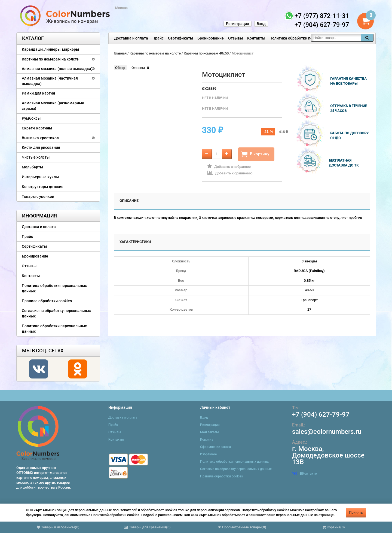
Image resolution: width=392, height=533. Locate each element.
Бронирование (211, 38)
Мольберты (32, 167)
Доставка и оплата (131, 38)
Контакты (256, 38)
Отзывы (235, 38)
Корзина (207, 440)
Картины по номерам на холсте (50, 59)
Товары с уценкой (38, 196)
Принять (356, 512)
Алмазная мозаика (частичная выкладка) (50, 81)
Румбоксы (31, 118)
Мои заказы (209, 432)
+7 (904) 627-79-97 (321, 414)
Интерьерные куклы (40, 177)
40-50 (309, 290)
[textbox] (336, 38)
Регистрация (238, 24)
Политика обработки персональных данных (309, 38)
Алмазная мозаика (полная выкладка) (57, 69)
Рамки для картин (38, 93)
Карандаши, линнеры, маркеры (50, 49)
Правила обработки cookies (47, 301)
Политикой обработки (109, 515)
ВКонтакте (304, 474)
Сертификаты (180, 38)
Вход (261, 24)
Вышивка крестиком (41, 138)
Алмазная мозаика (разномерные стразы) (53, 106)
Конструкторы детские (43, 187)
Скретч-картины (37, 128)
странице (326, 515)
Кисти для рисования (41, 147)
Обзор (120, 68)
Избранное (208, 454)
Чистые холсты (36, 157)
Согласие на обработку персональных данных (56, 313)
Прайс (158, 38)
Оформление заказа (215, 447)
